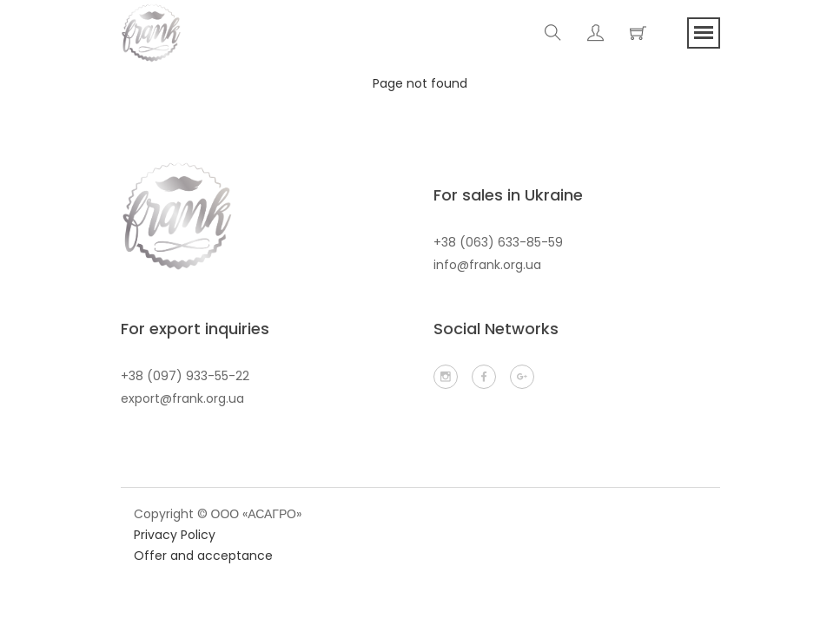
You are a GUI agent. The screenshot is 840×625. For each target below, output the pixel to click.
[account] (595, 33)
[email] (522, 377)
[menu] (704, 33)
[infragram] (446, 377)
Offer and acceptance (203, 556)
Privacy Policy (175, 535)
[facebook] (484, 377)
